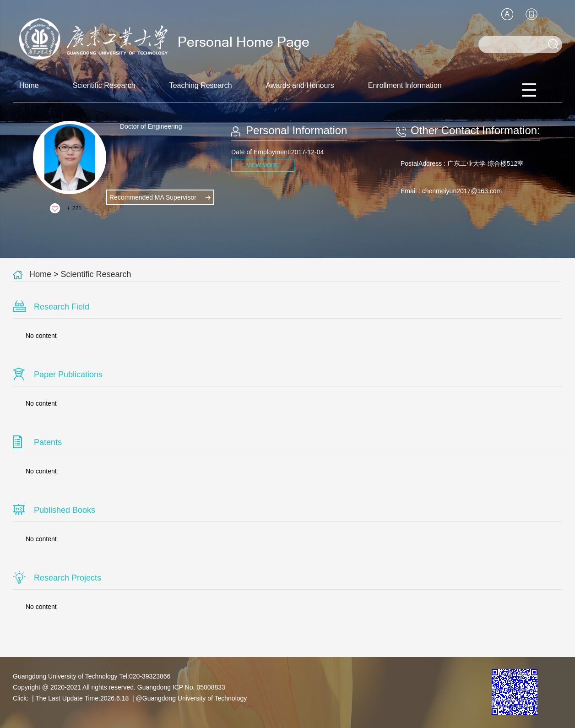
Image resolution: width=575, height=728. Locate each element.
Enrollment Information (405, 85)
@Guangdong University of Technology (192, 698)
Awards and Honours (300, 85)
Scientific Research (104, 85)
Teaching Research (201, 85)
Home (29, 85)
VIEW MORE (263, 165)
